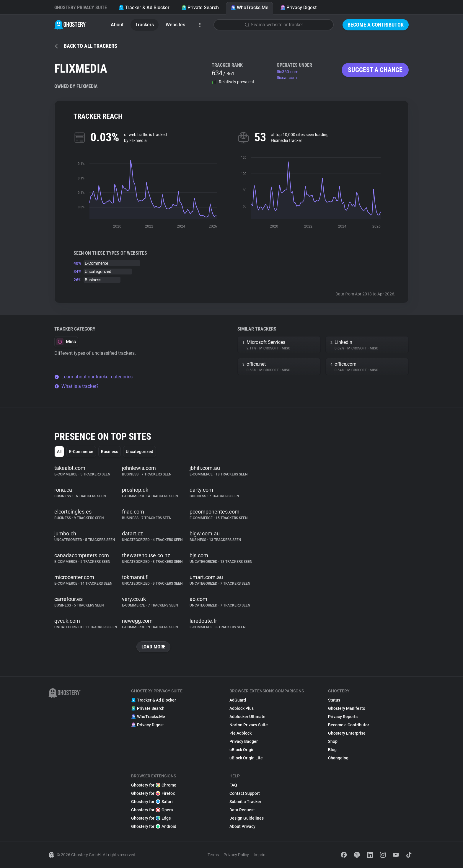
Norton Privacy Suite (249, 725)
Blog (332, 750)
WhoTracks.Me (250, 8)
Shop (333, 742)
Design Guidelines (247, 818)
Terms (213, 855)
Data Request (242, 810)
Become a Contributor (376, 25)
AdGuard (238, 700)
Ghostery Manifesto (347, 709)
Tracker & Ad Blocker (144, 8)
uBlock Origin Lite (246, 758)
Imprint (260, 855)
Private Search (200, 8)
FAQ (233, 785)
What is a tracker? (76, 386)
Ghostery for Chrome (154, 785)
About (117, 25)
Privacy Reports (343, 717)
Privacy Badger (244, 742)
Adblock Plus (242, 709)
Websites (175, 25)
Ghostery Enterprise (347, 733)
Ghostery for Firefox (153, 794)
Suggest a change (375, 70)
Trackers (145, 25)
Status (334, 700)
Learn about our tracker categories (93, 377)
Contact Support (245, 794)
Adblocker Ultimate (247, 717)
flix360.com (287, 72)
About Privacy (242, 827)
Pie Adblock (241, 733)
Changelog (338, 758)
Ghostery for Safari (152, 802)
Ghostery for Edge (151, 818)
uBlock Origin (242, 750)
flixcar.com (287, 78)
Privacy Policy (236, 855)
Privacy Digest (298, 8)
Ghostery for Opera (152, 810)
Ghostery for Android (154, 827)
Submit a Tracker (245, 802)
